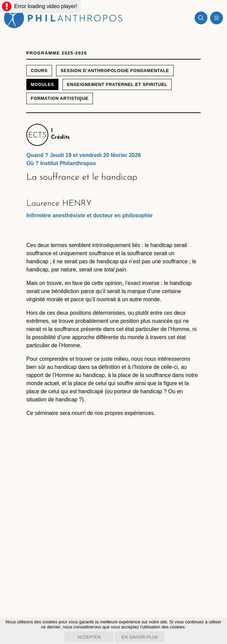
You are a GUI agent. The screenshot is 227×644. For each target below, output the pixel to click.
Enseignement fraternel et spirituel (117, 84)
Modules (42, 84)
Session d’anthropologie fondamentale (115, 71)
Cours (39, 71)
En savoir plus (140, 637)
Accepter (89, 637)
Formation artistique (60, 98)
